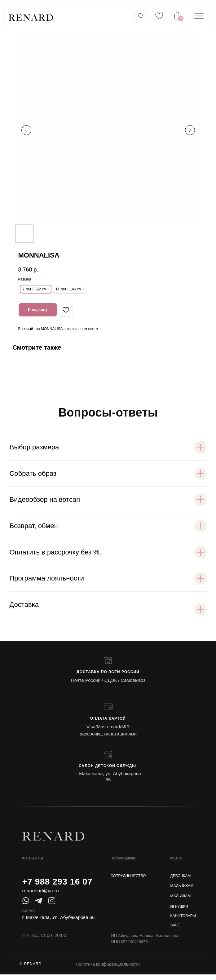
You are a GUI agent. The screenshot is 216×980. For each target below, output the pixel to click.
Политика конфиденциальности (108, 964)
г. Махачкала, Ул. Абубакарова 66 (59, 917)
